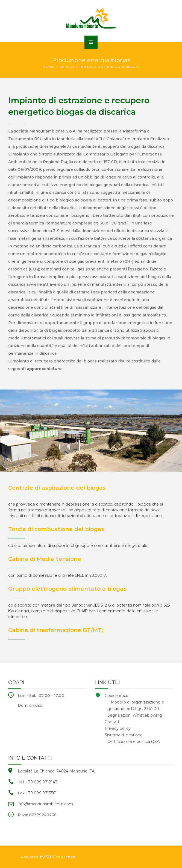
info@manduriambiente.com (45, 804)
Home (49, 67)
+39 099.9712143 (42, 782)
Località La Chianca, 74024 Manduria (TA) (57, 771)
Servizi (67, 67)
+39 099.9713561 (41, 793)
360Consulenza (60, 857)
